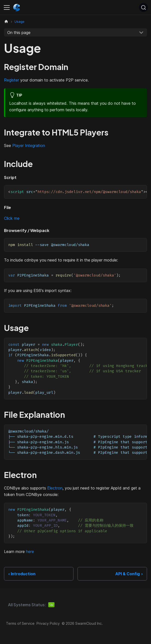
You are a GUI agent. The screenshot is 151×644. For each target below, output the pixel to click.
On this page (19, 32)
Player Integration (29, 145)
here (30, 551)
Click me (12, 218)
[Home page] (6, 22)
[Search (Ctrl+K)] (143, 7)
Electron (55, 488)
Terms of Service (20, 623)
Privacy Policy (48, 623)
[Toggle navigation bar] (7, 7)
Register (11, 80)
